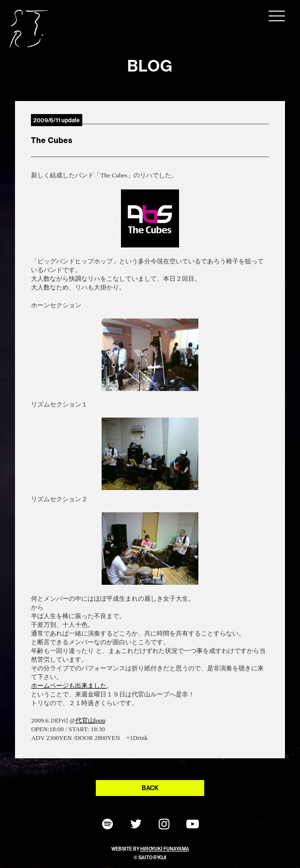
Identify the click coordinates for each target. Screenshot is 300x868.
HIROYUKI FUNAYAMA (165, 849)
